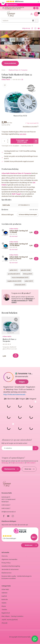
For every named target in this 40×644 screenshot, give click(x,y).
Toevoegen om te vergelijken (10, 146)
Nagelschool (6, 613)
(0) (22, 79)
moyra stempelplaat (20, 277)
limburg (28, 274)
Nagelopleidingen (27, 55)
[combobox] (18, 21)
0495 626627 (6, 505)
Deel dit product (27, 146)
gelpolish (26, 270)
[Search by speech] (33, 21)
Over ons (29, 469)
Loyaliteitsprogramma (27, 33)
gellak (14, 270)
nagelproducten (14, 281)
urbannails (20, 285)
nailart (29, 281)
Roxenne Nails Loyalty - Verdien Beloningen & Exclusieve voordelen (17, 577)
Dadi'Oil (4, 596)
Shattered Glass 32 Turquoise (18, 70)
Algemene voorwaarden (9, 559)
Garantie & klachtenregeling (11, 566)
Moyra (4, 606)
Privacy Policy (6, 563)
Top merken (27, 40)
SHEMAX (4, 593)
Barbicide (5, 599)
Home (3, 70)
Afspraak (4, 623)
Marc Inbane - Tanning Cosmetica (12, 616)
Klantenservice (11, 469)
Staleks (4, 603)
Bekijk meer (32, 545)
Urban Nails (6, 80)
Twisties (4, 610)
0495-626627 (31, 463)
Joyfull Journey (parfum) (10, 620)
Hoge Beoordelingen (27, 47)
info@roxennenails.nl (19, 300)
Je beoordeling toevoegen (28, 215)
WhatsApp (29, 299)
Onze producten (10, 63)
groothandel (14, 274)
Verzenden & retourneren (10, 569)
